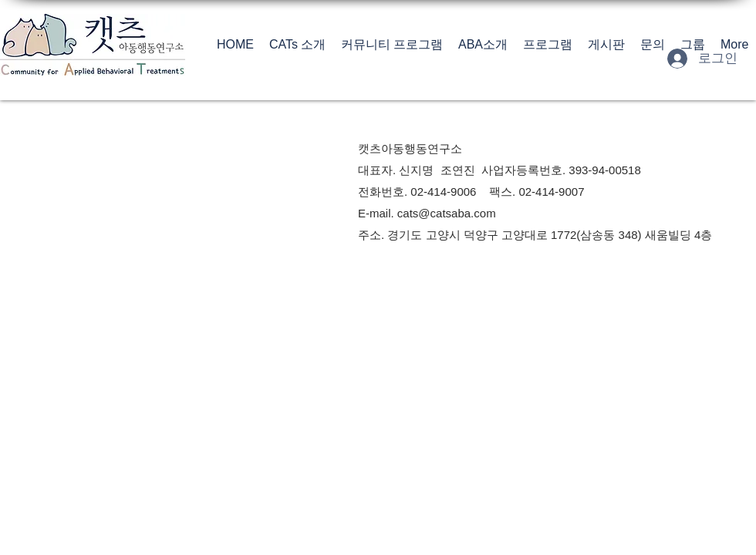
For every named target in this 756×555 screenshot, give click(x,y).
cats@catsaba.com (447, 213)
